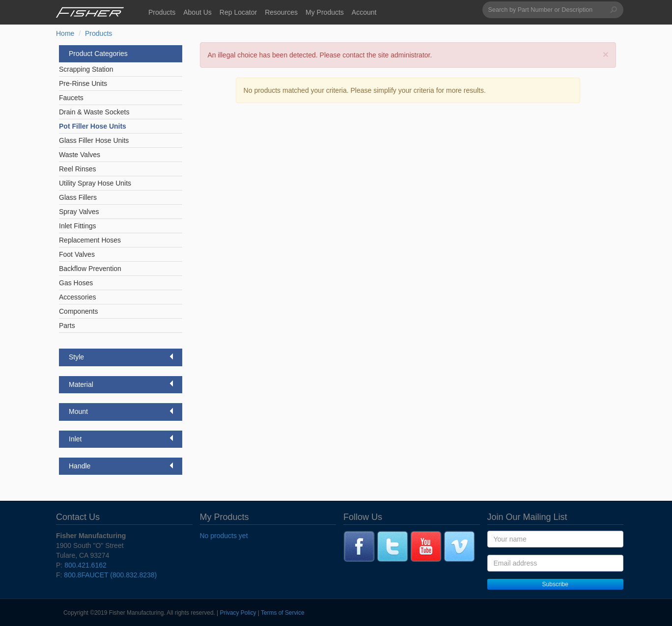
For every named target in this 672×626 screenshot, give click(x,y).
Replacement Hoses (90, 240)
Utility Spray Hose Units (95, 183)
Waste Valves (80, 155)
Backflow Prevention (90, 269)
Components (78, 311)
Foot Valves (77, 254)
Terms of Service (283, 613)
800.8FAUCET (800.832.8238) (110, 575)
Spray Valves (79, 212)
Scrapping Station (86, 69)
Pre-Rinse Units (83, 83)
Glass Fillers (78, 197)
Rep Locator (238, 12)
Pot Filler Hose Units (93, 126)
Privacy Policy (238, 613)
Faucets (71, 98)
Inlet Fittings (77, 226)
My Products (325, 12)
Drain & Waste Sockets (94, 112)
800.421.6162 (85, 565)
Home (65, 33)
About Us (197, 12)
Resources (281, 12)
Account (364, 12)
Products (162, 12)
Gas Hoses (76, 283)
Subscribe (555, 584)
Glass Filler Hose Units (94, 140)
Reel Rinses (77, 169)
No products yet (224, 536)
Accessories (77, 297)
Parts (67, 326)
